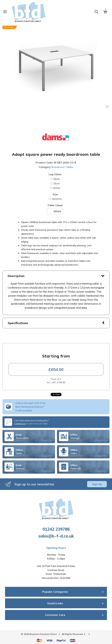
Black (57, 179)
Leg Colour (55, 174)
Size (55, 194)
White (57, 188)
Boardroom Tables (62, 167)
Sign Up (97, 484)
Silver (57, 184)
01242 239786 (56, 529)
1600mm (57, 199)
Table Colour (55, 205)
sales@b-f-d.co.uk (56, 536)
